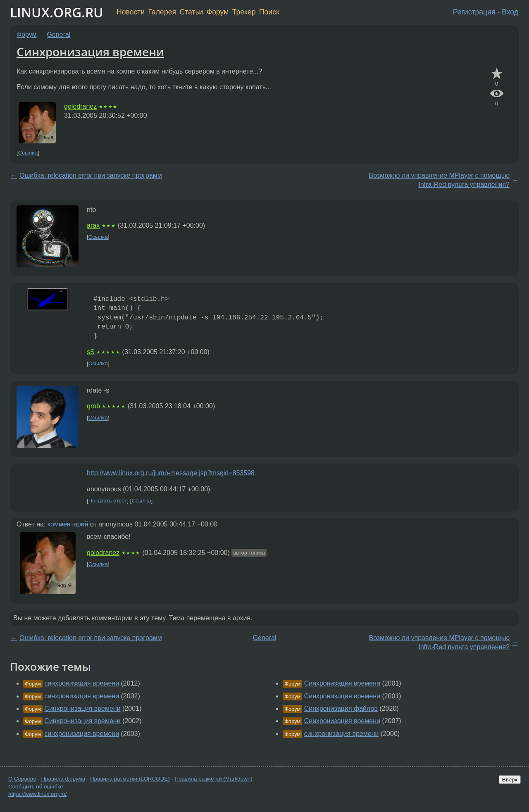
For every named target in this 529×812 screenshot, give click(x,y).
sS (91, 352)
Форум (218, 12)
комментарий (68, 524)
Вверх (510, 780)
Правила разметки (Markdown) (213, 779)
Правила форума (63, 779)
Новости (131, 12)
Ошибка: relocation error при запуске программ (91, 175)
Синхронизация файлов (341, 708)
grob (93, 406)
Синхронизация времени (90, 52)
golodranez (80, 106)
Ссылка (28, 153)
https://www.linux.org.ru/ (37, 794)
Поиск (269, 12)
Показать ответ (108, 501)
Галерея (162, 12)
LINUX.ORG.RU (57, 12)
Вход (510, 12)
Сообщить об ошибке (36, 787)
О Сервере (22, 779)
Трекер (244, 12)
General (59, 35)
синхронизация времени (82, 683)
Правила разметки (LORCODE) (130, 779)
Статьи (191, 12)
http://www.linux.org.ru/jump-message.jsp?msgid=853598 (171, 473)
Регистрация (474, 12)
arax (93, 225)
